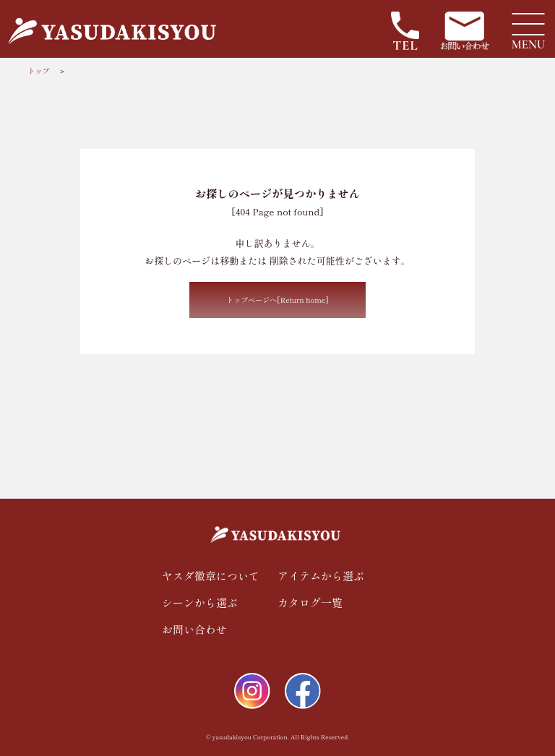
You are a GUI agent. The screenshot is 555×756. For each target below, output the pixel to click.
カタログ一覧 (310, 602)
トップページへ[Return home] (277, 300)
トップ (38, 70)
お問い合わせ (194, 629)
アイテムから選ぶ (321, 576)
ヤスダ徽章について (211, 576)
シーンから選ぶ (200, 602)
